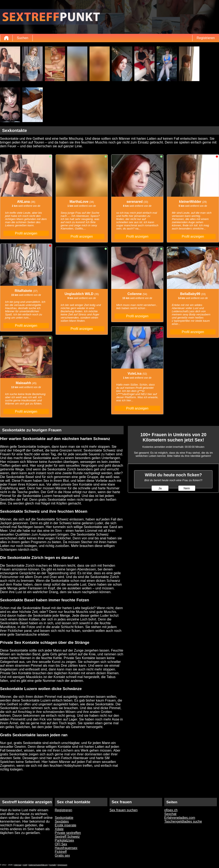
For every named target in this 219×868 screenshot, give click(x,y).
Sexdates (62, 821)
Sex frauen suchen (124, 810)
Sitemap (18, 865)
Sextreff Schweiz (67, 837)
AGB (25, 865)
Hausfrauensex (66, 848)
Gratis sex (62, 855)
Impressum (62, 865)
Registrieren (206, 38)
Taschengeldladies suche (183, 821)
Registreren (63, 810)
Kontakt (53, 865)
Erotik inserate (65, 825)
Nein (187, 488)
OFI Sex (61, 844)
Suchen (23, 38)
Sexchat (170, 814)
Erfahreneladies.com (180, 818)
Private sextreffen (68, 833)
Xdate (59, 829)
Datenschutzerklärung (38, 865)
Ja (160, 488)
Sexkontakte (64, 818)
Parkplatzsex (64, 840)
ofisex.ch (171, 810)
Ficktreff (61, 852)
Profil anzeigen (26, 233)
